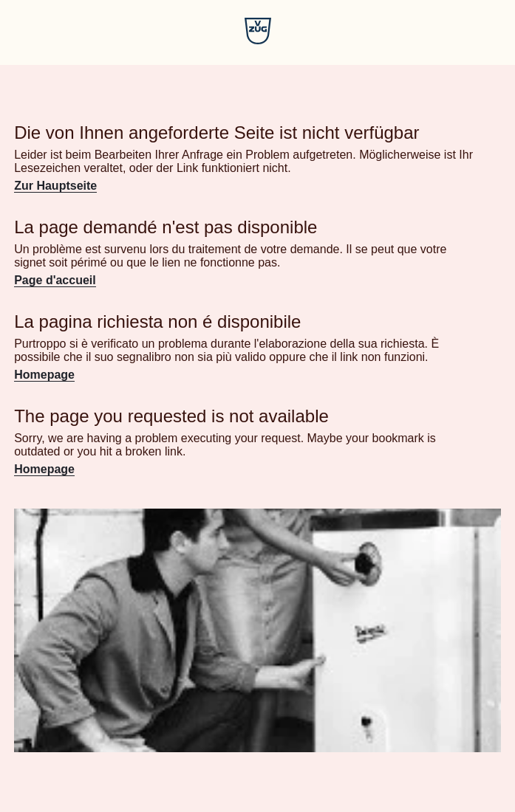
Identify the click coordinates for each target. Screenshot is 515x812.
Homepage (44, 375)
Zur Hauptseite (55, 186)
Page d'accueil (55, 280)
